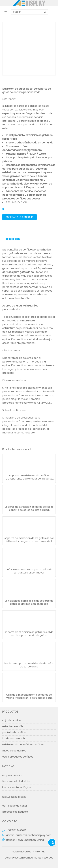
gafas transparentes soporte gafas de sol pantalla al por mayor (29, 571)
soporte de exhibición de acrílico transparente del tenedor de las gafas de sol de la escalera (29, 477)
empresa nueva (12, 775)
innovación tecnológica (16, 787)
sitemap (40, 852)
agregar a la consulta (19, 217)
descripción (13, 239)
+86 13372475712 (16, 830)
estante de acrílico (14, 726)
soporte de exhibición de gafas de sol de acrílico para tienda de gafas (29, 634)
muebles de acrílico (14, 751)
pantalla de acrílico (14, 732)
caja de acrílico (12, 720)
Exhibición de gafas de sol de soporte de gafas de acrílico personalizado (29, 602)
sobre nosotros (22, 852)
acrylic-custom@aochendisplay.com (29, 835)
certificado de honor (15, 806)
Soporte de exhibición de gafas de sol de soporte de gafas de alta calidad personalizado (29, 508)
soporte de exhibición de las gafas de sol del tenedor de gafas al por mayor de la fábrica (29, 540)
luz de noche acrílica (15, 738)
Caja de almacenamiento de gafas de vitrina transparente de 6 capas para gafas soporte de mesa (29, 696)
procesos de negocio (15, 812)
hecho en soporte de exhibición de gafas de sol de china (29, 665)
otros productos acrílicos (18, 757)
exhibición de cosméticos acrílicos (23, 745)
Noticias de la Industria (16, 781)
